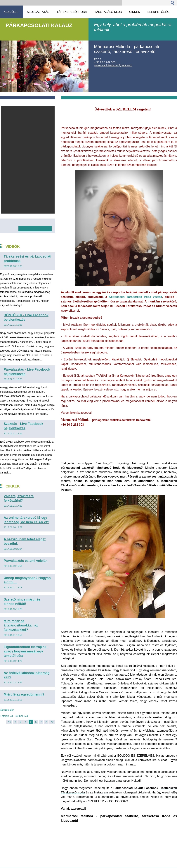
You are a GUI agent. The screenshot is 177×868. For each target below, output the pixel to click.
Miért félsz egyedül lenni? (24, 694)
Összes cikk (7, 710)
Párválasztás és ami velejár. (26, 561)
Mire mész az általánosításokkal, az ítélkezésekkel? (21, 625)
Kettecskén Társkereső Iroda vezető (135, 297)
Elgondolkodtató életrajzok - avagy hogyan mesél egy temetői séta (26, 651)
